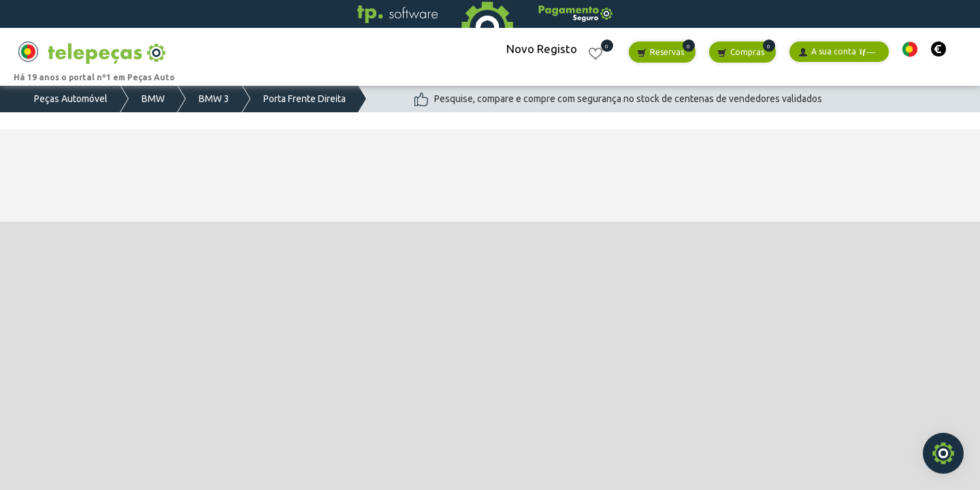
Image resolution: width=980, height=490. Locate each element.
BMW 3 (214, 99)
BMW (153, 99)
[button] (910, 49)
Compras (741, 53)
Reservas (660, 53)
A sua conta (837, 52)
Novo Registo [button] (542, 49)
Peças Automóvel (71, 99)
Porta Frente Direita (305, 99)
